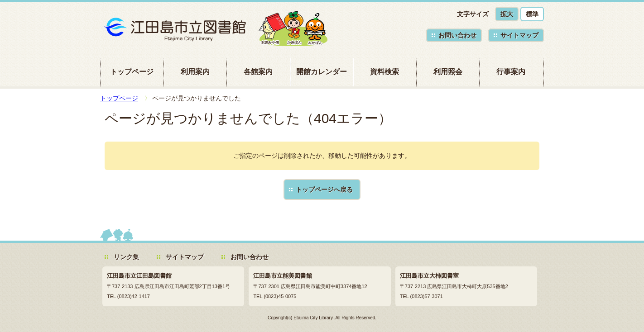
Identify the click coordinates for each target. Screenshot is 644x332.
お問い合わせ (457, 35)
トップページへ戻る (324, 190)
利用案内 (195, 72)
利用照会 (448, 72)
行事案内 (511, 72)
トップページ (132, 72)
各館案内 (258, 72)
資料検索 (384, 72)
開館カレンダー (322, 72)
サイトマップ (519, 35)
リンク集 (126, 257)
